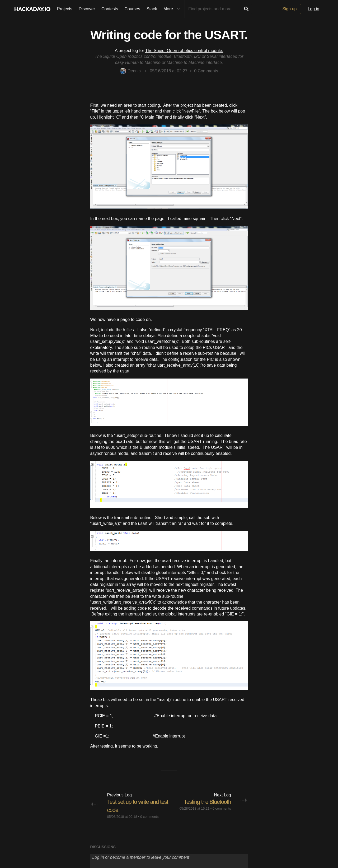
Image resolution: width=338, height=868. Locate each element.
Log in (313, 9)
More (173, 9)
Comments (206, 71)
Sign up (289, 9)
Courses (132, 9)
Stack (152, 9)
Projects (65, 9)
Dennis (130, 71)
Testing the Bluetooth (206, 802)
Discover (87, 9)
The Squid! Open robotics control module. (184, 51)
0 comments (149, 817)
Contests (110, 9)
